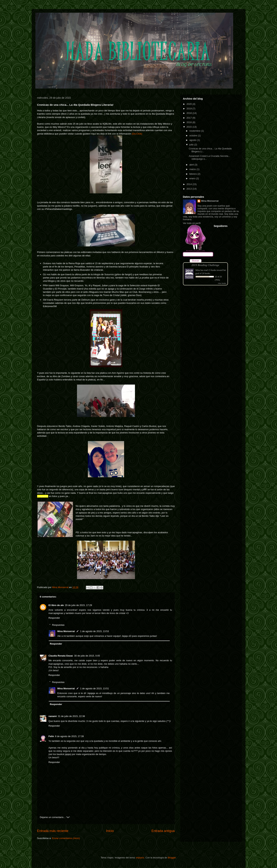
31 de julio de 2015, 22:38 (71, 716)
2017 (190, 118)
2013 (190, 189)
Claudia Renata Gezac (61, 656)
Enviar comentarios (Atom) (66, 838)
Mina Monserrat (66, 631)
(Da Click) (137, 134)
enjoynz (140, 858)
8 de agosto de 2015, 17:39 (69, 736)
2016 (190, 122)
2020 (190, 104)
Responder (54, 618)
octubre (194, 136)
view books (222, 283)
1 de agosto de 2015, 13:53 (95, 631)
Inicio (110, 831)
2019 (190, 109)
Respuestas (58, 625)
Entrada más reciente (53, 831)
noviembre (195, 131)
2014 (190, 184)
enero (193, 178)
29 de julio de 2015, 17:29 (78, 605)
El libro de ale (56, 605)
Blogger (172, 858)
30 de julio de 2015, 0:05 (87, 656)
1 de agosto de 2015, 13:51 (95, 688)
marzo (193, 169)
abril (192, 165)
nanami (53, 716)
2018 (190, 113)
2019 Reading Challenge (205, 265)
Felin (51, 736)
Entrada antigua (163, 831)
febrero (193, 174)
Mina (198, 270)
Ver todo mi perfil (192, 223)
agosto (193, 140)
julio (192, 145)
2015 (190, 127)
